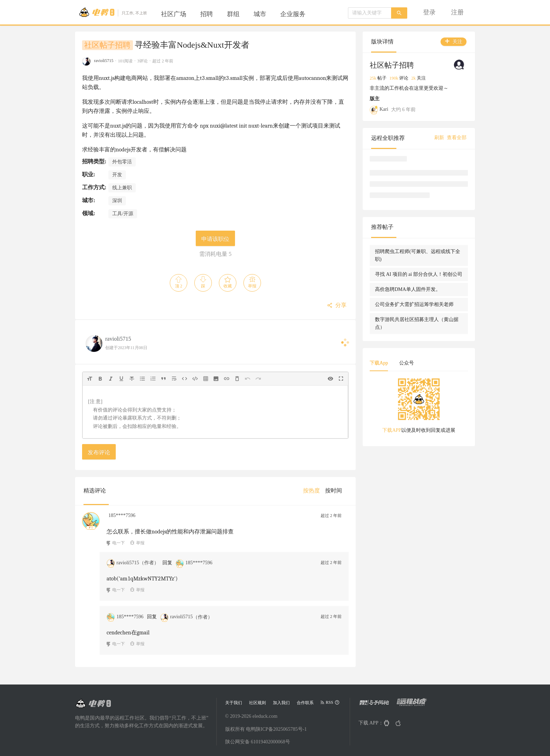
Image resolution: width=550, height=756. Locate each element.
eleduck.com (265, 716)
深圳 (117, 201)
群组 (233, 14)
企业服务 (293, 14)
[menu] (242, 14)
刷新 (439, 138)
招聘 (207, 14)
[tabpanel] (419, 408)
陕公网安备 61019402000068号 (258, 742)
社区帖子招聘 (107, 45)
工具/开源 (123, 214)
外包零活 (122, 162)
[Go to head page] (113, 12)
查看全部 (457, 138)
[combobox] (370, 13)
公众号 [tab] (407, 363)
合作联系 (305, 703)
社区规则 (257, 703)
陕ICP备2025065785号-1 (281, 729)
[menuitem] (174, 14)
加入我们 (281, 703)
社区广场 (174, 14)
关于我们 (234, 703)
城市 (260, 14)
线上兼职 (122, 188)
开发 (117, 175)
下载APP (392, 430)
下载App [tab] (379, 363)
